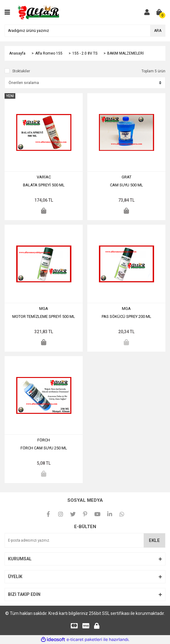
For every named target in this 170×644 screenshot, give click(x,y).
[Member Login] (147, 12)
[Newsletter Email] (85, 540)
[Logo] (39, 12)
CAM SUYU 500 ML (127, 185)
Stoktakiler (21, 71)
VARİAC (44, 177)
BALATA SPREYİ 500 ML (44, 185)
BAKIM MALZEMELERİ (125, 53)
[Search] (85, 31)
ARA (158, 31)
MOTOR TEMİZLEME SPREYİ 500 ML (44, 316)
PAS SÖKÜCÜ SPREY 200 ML (127, 316)
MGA (44, 309)
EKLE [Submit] (154, 540)
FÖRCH (44, 440)
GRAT (127, 177)
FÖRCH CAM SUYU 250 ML (44, 448)
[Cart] (159, 12)
